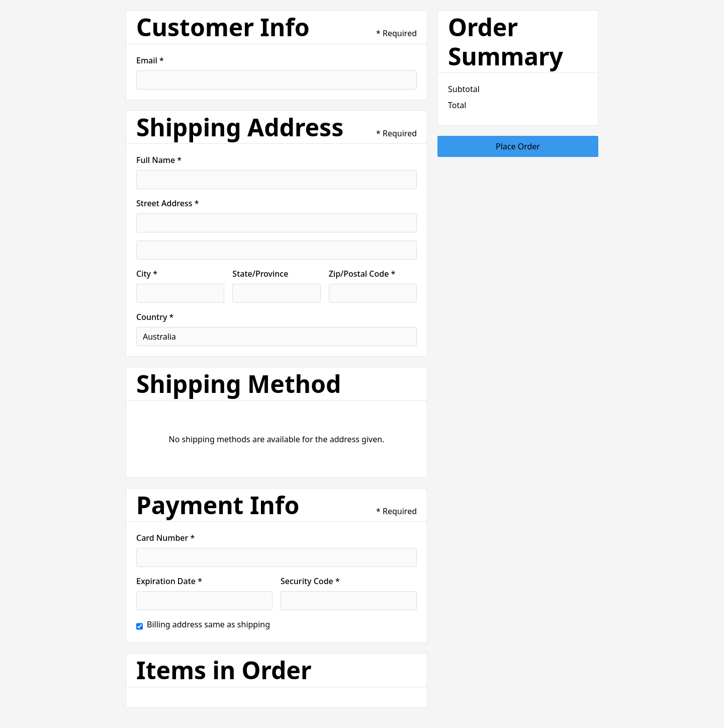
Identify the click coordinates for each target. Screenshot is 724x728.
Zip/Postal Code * (362, 274)
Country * (155, 317)
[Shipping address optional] (277, 250)
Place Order (518, 146)
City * (147, 274)
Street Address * (167, 203)
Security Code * (310, 581)
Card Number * (165, 538)
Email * (150, 60)
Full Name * (159, 160)
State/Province (260, 274)
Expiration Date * (169, 581)
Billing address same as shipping (208, 624)
